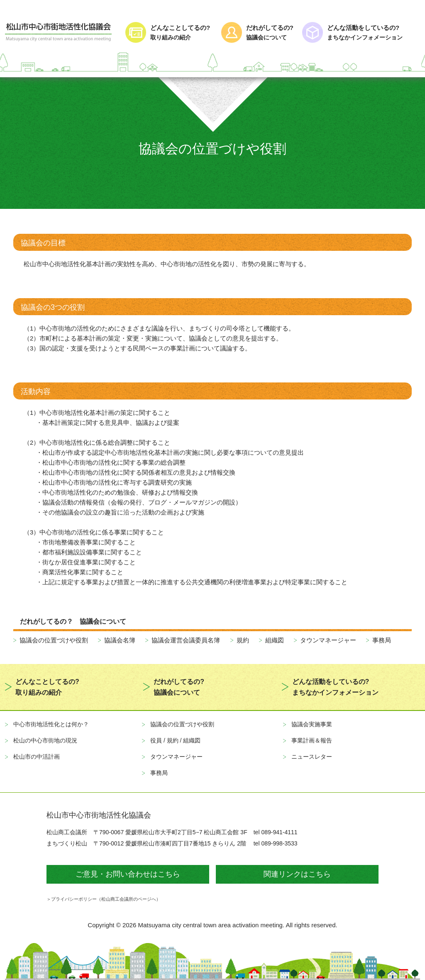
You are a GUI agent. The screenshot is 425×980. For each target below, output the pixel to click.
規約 (243, 640)
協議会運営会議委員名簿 (186, 640)
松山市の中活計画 (37, 757)
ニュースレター (312, 757)
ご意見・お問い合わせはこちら (128, 874)
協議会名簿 (120, 640)
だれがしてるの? (271, 33)
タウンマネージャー (328, 640)
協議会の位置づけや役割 (54, 640)
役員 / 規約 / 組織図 (175, 740)
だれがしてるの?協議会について (179, 687)
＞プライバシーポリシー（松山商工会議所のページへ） (104, 899)
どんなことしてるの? (182, 33)
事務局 (382, 640)
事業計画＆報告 (312, 740)
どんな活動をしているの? (374, 33)
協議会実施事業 (312, 724)
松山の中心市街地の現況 (45, 740)
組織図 (275, 640)
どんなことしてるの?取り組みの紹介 (47, 687)
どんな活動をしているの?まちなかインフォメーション (335, 687)
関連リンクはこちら (297, 874)
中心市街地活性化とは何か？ (51, 724)
